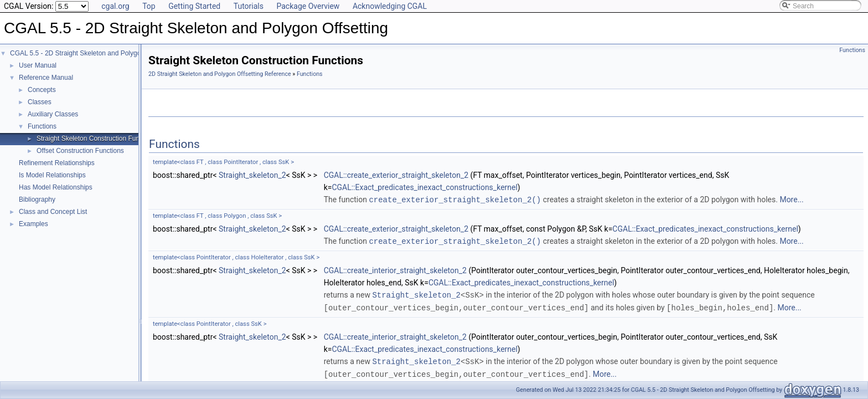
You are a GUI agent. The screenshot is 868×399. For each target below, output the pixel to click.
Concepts (42, 90)
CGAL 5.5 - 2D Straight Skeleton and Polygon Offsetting (92, 53)
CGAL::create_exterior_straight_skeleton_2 (396, 175)
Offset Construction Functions (80, 151)
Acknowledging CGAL (390, 6)
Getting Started (194, 6)
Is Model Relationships (52, 175)
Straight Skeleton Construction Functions (97, 139)
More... (791, 199)
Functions (42, 126)
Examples (33, 224)
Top (149, 6)
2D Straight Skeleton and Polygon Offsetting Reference (220, 74)
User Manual (38, 65)
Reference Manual (46, 78)
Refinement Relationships (57, 163)
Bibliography (37, 199)
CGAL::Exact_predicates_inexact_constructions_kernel (424, 187)
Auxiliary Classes (53, 114)
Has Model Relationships (56, 187)
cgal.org (115, 6)
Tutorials (249, 6)
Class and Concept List (53, 212)
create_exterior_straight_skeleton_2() (455, 199)
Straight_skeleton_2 (252, 175)
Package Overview (308, 6)
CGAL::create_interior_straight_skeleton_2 (395, 269)
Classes (40, 102)
